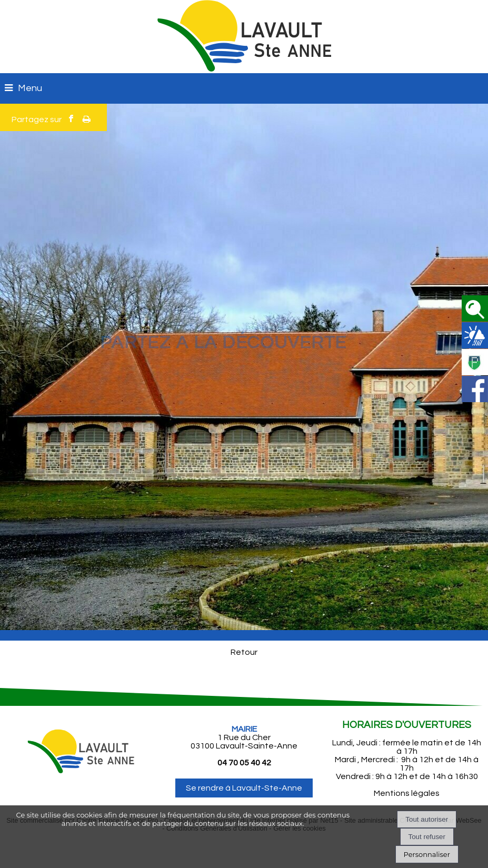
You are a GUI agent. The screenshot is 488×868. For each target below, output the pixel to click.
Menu (30, 88)
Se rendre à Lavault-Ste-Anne (244, 788)
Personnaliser (427, 854)
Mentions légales (407, 793)
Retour (244, 652)
